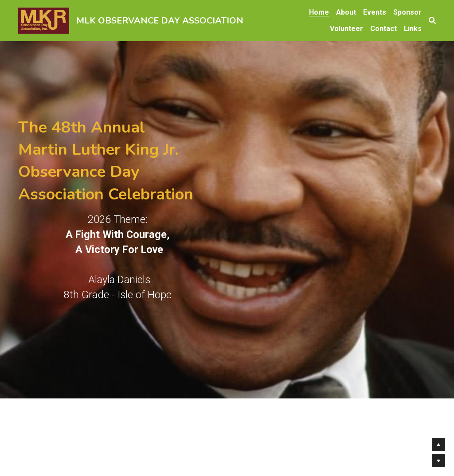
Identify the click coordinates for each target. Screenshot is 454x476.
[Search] (432, 21)
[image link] (44, 20)
